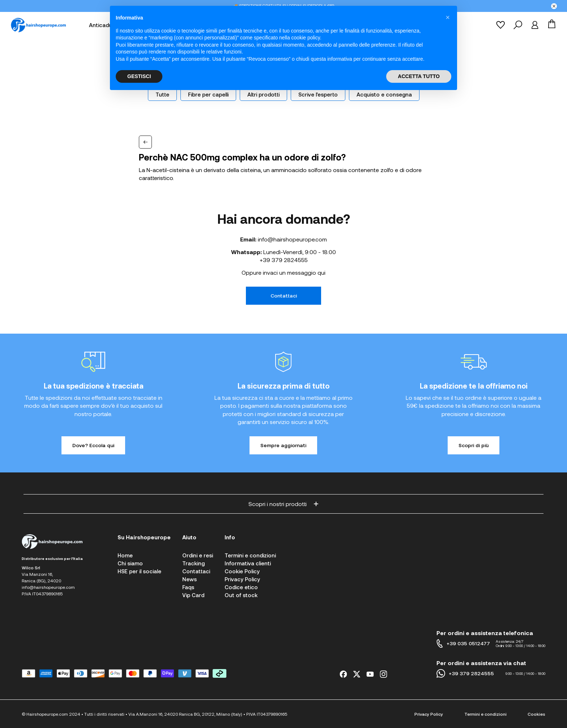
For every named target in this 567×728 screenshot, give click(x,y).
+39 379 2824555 (284, 260)
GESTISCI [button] (139, 76)
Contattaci (284, 296)
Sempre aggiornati (283, 445)
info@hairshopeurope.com (292, 239)
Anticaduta (103, 25)
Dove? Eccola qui (93, 445)
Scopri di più (474, 445)
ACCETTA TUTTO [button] (419, 76)
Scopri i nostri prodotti (283, 504)
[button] (448, 17)
